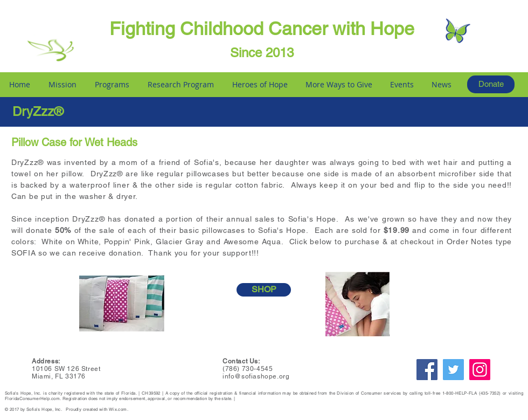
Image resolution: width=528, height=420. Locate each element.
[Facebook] (427, 370)
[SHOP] (264, 290)
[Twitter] (453, 370)
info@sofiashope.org (256, 376)
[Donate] (491, 84)
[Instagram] (480, 370)
